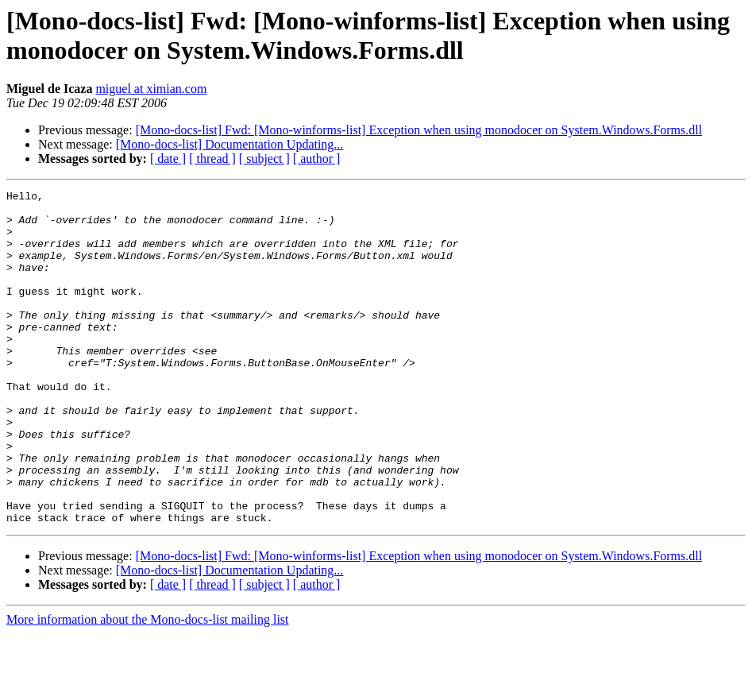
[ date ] (168, 159)
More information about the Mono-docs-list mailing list (148, 686)
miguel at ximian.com (151, 89)
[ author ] (317, 159)
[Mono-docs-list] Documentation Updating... (230, 144)
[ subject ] (264, 159)
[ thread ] (212, 159)
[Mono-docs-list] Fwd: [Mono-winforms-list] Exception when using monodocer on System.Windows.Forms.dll (419, 130)
